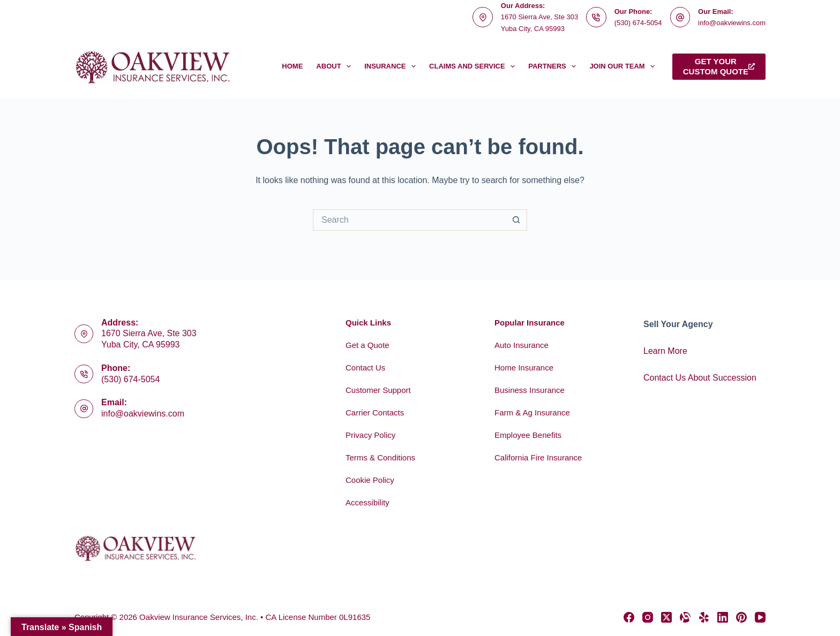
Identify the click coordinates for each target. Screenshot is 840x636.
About (336, 66)
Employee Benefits (528, 435)
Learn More (665, 351)
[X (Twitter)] (666, 617)
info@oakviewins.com (732, 23)
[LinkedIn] (723, 617)
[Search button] (516, 220)
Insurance (392, 66)
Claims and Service (474, 66)
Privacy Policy (370, 435)
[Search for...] (409, 220)
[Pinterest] (741, 617)
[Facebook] (629, 617)
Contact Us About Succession (700, 378)
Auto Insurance (522, 345)
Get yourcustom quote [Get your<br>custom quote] (719, 67)
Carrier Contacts (375, 412)
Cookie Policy (370, 480)
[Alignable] (685, 617)
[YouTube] (760, 617)
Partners (554, 66)
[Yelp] (704, 617)
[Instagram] (648, 617)
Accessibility (367, 502)
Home (292, 66)
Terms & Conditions (380, 457)
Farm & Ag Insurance (532, 412)
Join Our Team (624, 66)
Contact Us (365, 368)
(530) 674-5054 (638, 23)
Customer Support (378, 390)
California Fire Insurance (538, 457)
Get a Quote (367, 345)
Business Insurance (530, 390)
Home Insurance (524, 368)
